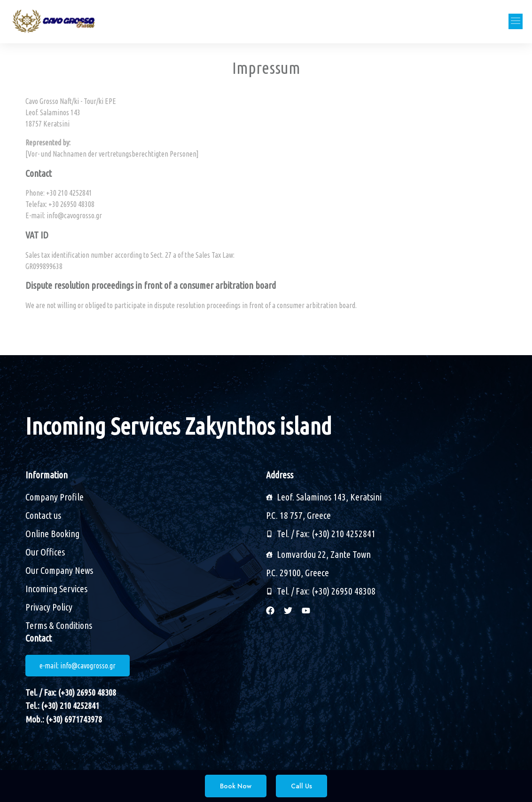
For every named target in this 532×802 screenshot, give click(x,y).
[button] (516, 21)
